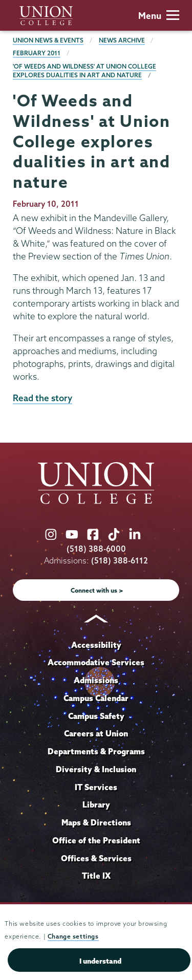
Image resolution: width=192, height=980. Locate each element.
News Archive (122, 40)
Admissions (96, 680)
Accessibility (96, 645)
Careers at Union (96, 733)
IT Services (96, 787)
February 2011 (37, 53)
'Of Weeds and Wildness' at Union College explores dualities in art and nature (84, 71)
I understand (100, 961)
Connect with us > (97, 590)
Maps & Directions (96, 822)
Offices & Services (96, 858)
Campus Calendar (96, 698)
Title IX (96, 876)
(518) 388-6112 (120, 561)
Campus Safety (96, 716)
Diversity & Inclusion (96, 769)
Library (96, 804)
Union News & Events (48, 40)
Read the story (42, 398)
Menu (159, 16)
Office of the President (96, 840)
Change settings (73, 936)
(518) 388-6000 (96, 549)
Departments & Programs (96, 751)
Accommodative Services (96, 662)
